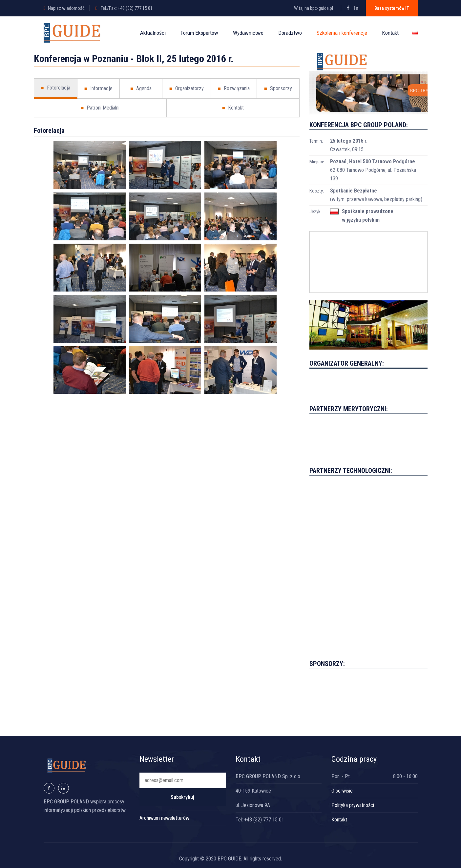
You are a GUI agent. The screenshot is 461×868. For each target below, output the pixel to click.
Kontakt (390, 33)
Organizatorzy (187, 89)
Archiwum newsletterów (164, 818)
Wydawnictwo (248, 33)
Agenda (141, 89)
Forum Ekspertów (199, 33)
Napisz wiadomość (66, 8)
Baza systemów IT (392, 8)
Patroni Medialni (100, 108)
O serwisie (342, 791)
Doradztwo (290, 33)
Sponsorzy (278, 89)
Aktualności (153, 33)
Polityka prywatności (353, 805)
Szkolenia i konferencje (342, 33)
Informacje (98, 89)
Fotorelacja (56, 88)
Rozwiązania (234, 89)
